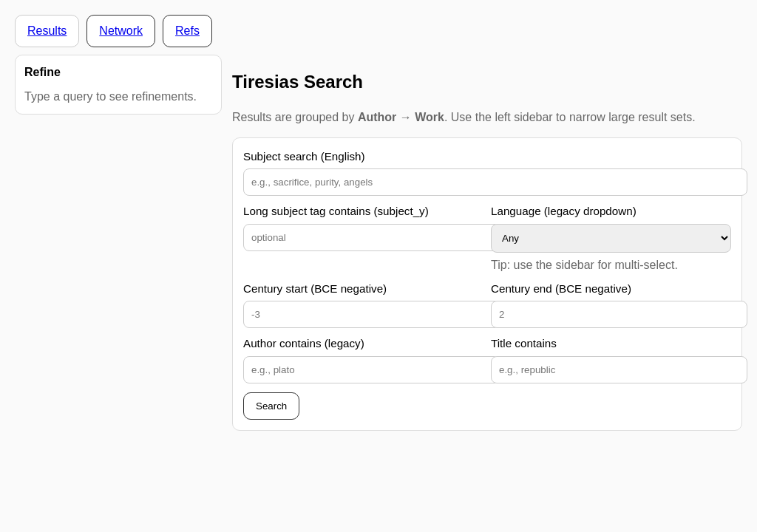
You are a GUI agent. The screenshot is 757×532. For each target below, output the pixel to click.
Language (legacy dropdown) (564, 211)
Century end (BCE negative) (561, 289)
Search (271, 406)
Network (121, 31)
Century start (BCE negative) (315, 289)
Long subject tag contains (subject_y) (336, 211)
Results (47, 31)
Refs (187, 31)
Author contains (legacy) (304, 343)
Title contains (524, 343)
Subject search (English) (304, 156)
